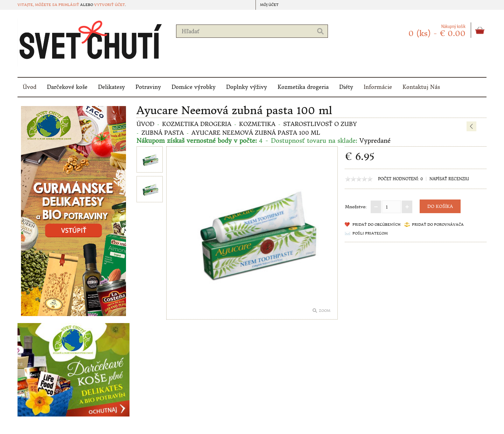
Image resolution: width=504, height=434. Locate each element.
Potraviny (148, 87)
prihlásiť (69, 5)
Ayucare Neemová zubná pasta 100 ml (256, 133)
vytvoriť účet (110, 5)
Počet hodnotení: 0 (400, 179)
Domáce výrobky (194, 87)
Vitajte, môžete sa (38, 5)
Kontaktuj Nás (421, 87)
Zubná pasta (163, 133)
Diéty (346, 87)
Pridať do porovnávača (438, 225)
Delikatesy (111, 87)
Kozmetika (257, 124)
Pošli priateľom (370, 233)
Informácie (378, 87)
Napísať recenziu (449, 179)
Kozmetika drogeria (303, 87)
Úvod (30, 87)
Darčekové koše (67, 87)
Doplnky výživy (247, 87)
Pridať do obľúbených (376, 225)
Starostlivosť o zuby (320, 124)
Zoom (325, 311)
